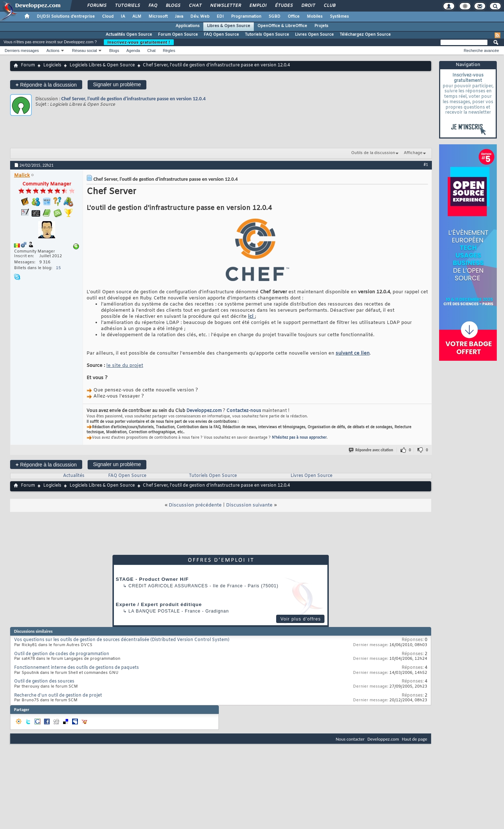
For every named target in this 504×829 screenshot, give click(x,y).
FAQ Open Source (221, 35)
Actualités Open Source (129, 35)
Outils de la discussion (373, 153)
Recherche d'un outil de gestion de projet (58, 696)
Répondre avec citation (371, 450)
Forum (28, 65)
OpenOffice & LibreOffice (282, 26)
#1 (426, 165)
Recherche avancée (481, 51)
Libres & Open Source (229, 26)
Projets (321, 26)
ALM (137, 17)
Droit (308, 6)
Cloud (108, 17)
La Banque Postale (154, 611)
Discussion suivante (249, 505)
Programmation (246, 17)
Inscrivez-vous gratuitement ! (139, 42)
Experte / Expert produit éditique (159, 604)
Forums (96, 6)
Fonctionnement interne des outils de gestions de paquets (76, 668)
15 (58, 268)
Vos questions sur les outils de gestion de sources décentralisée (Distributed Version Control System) (122, 640)
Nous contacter (350, 739)
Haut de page (415, 739)
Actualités (74, 476)
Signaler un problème (117, 84)
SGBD (275, 17)
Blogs (173, 6)
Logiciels (52, 65)
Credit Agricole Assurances (168, 586)
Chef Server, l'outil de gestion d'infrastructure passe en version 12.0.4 (133, 99)
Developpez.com (204, 411)
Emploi (258, 6)
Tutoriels (127, 6)
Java (179, 17)
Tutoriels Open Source (267, 35)
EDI (220, 17)
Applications (188, 26)
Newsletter (225, 6)
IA (123, 17)
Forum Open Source (178, 35)
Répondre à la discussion (46, 85)
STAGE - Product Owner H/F (152, 579)
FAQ (152, 6)
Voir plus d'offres (301, 619)
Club (329, 6)
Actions (53, 51)
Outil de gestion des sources (44, 681)
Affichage (413, 153)
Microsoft (158, 17)
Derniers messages (22, 51)
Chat (195, 6)
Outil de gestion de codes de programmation (62, 654)
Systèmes (339, 17)
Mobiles (315, 17)
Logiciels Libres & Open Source (102, 65)
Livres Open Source (314, 35)
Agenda (133, 51)
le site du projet (125, 366)
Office (294, 17)
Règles (169, 51)
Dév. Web (200, 17)
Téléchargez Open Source (365, 35)
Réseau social (85, 51)
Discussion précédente (195, 505)
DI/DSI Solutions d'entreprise (66, 17)
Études (284, 6)
